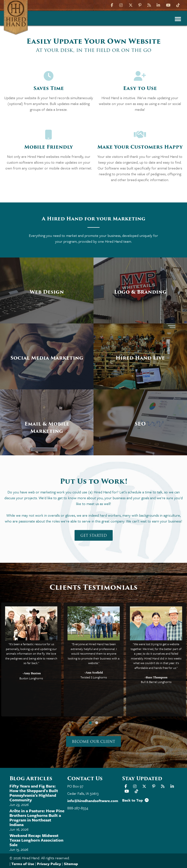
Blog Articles (31, 778)
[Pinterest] (140, 5)
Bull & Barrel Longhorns (156, 682)
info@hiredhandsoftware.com (93, 801)
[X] (131, 5)
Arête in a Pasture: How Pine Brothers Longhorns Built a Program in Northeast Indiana (37, 818)
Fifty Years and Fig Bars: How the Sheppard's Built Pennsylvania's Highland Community (34, 793)
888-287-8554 (78, 808)
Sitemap (71, 864)
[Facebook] (113, 5)
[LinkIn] (158, 5)
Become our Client (93, 742)
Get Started (94, 536)
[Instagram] (121, 5)
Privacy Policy (49, 864)
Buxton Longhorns (31, 678)
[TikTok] (178, 5)
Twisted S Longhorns (94, 677)
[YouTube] (168, 5)
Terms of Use (23, 864)
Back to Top (135, 800)
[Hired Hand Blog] (149, 5)
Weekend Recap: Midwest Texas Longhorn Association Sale (36, 840)
